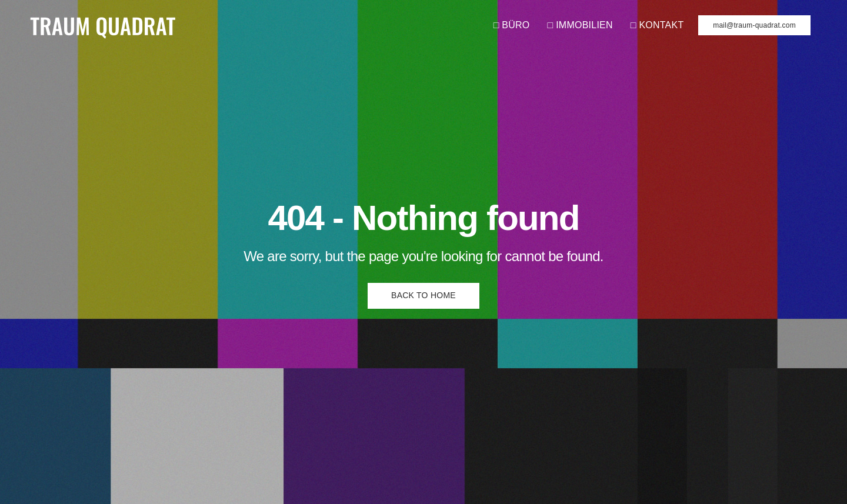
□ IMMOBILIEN (580, 25)
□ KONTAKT (657, 25)
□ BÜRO (512, 25)
